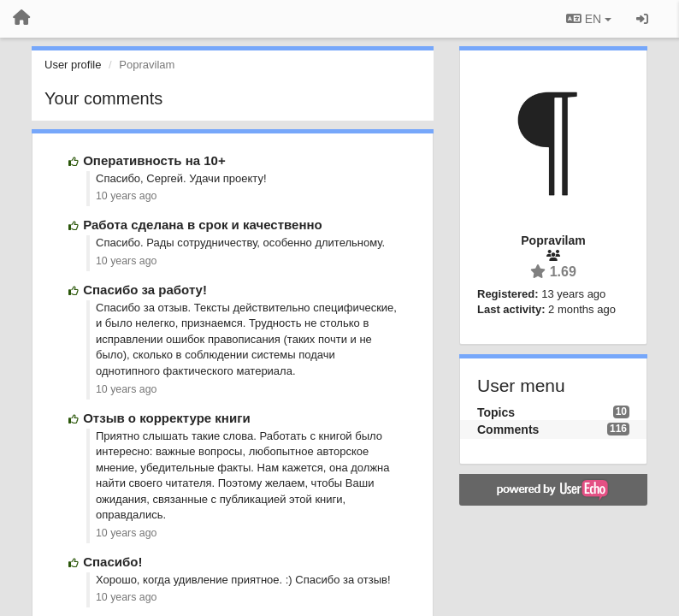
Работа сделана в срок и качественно (203, 225)
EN (589, 19)
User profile (73, 65)
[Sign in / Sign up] (642, 19)
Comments (508, 429)
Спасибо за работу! (145, 290)
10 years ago (126, 196)
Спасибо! (112, 562)
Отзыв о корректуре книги (166, 418)
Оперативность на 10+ (154, 160)
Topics (496, 412)
